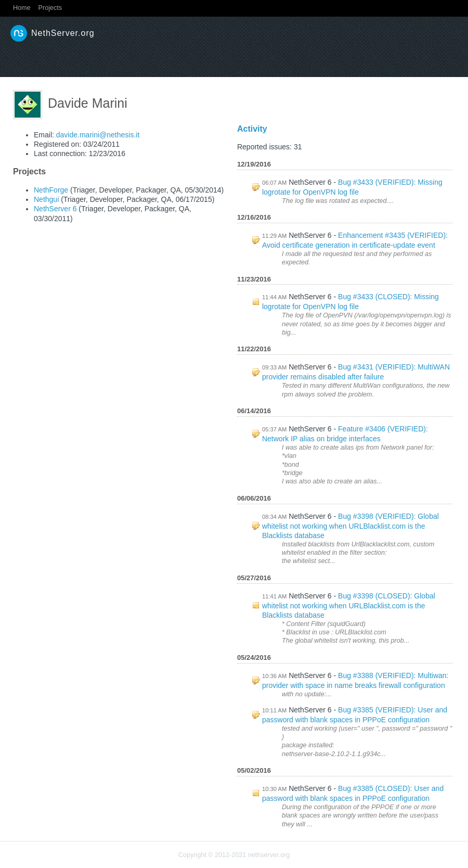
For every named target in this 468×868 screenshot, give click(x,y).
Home (22, 8)
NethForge (51, 190)
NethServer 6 (55, 209)
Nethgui (46, 199)
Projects (50, 8)
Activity (252, 129)
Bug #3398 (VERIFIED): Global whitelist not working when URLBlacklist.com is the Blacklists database (350, 526)
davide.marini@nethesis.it (98, 135)
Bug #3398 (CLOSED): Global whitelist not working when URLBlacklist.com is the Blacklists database (349, 605)
